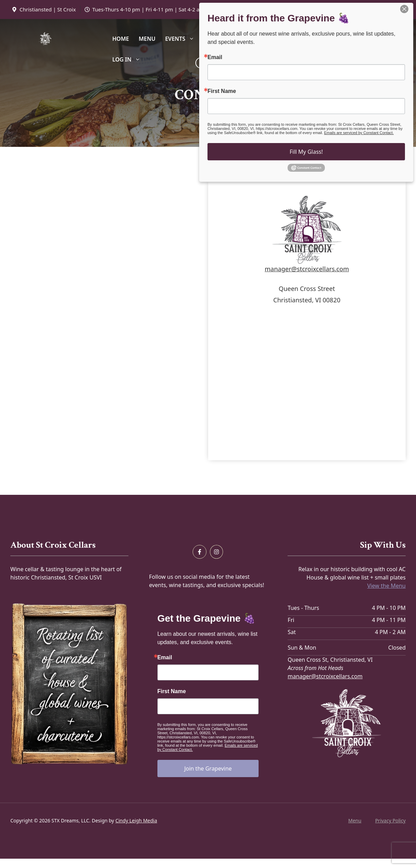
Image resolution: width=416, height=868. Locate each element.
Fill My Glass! (306, 152)
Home (120, 39)
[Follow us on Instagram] (216, 552)
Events (182, 39)
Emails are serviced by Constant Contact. (359, 133)
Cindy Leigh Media (136, 820)
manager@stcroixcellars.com (307, 269)
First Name (172, 691)
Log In (129, 59)
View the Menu (386, 586)
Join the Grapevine (208, 768)
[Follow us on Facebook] (200, 552)
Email (165, 658)
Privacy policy (390, 820)
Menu (147, 39)
